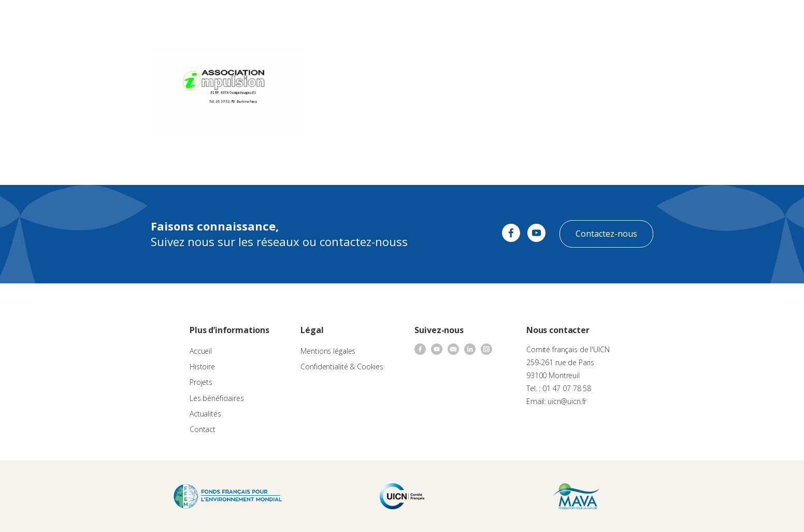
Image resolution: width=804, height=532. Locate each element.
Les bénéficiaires (217, 398)
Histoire (202, 366)
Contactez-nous (606, 234)
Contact (537, 18)
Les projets (388, 18)
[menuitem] (774, 19)
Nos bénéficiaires (444, 18)
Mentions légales (328, 351)
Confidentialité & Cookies (342, 366)
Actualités (498, 18)
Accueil (201, 351)
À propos (282, 18)
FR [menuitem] (769, 18)
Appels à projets (334, 18)
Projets (201, 382)
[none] (774, 19)
